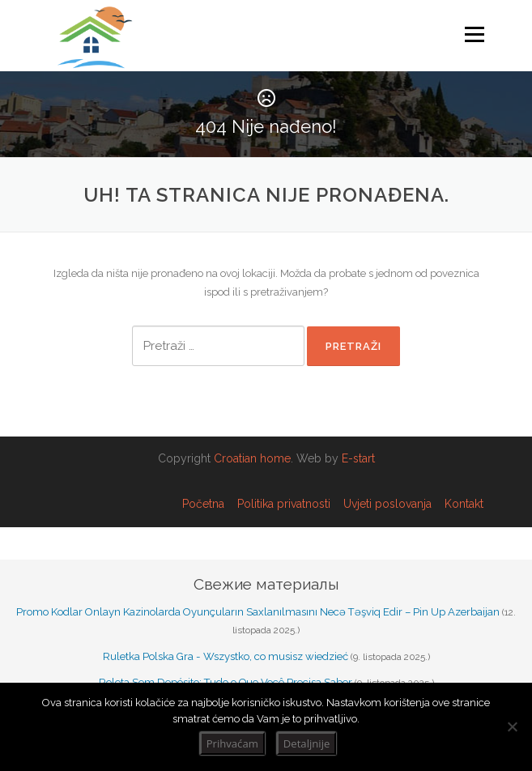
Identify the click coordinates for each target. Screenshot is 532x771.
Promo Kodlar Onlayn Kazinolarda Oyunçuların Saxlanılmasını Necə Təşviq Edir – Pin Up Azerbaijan (258, 612)
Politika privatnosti (284, 504)
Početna (203, 504)
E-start (358, 458)
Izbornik (474, 34)
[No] (512, 726)
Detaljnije (306, 743)
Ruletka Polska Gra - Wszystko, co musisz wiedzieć (226, 656)
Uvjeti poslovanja (387, 504)
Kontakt (464, 504)
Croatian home (252, 458)
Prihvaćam (232, 743)
